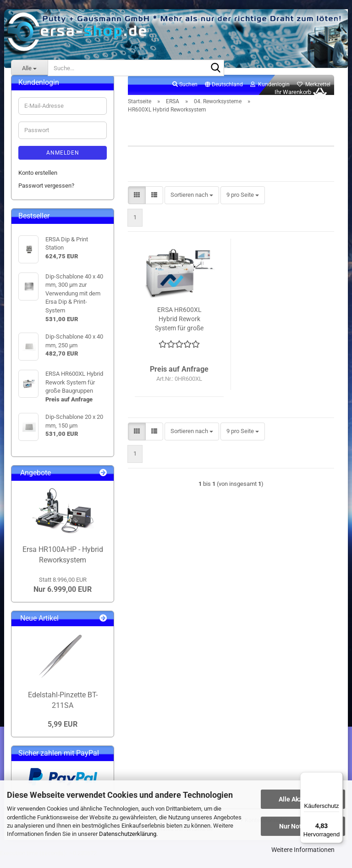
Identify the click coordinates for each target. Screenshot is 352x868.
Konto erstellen (38, 183)
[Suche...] (29, 68)
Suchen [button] (185, 95)
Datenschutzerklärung (128, 834)
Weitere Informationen (303, 850)
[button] (224, 95)
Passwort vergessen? (46, 196)
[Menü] (337, 778)
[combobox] (192, 205)
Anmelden (63, 163)
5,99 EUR (63, 735)
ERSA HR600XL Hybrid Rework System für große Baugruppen (179, 329)
